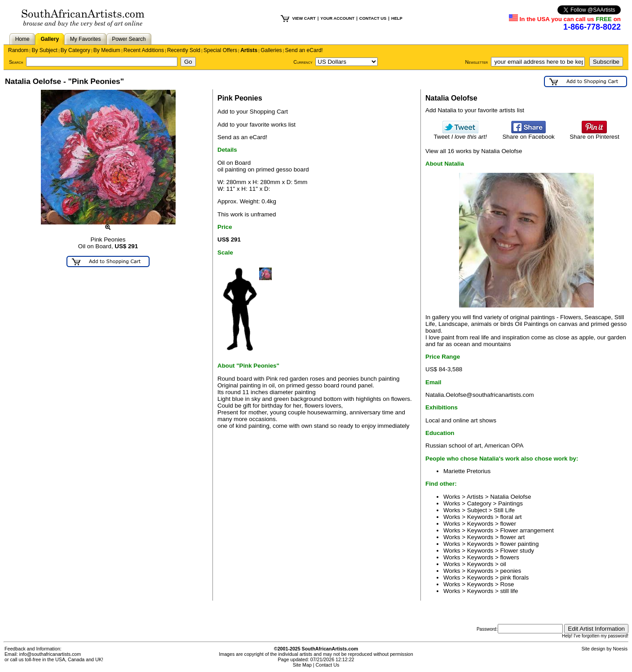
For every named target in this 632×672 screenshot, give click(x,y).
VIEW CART (304, 18)
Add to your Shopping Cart (253, 112)
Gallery (50, 39)
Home (22, 39)
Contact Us (328, 665)
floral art (511, 517)
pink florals (514, 578)
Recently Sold (184, 50)
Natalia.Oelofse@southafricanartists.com (480, 395)
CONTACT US (373, 18)
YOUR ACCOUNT (337, 18)
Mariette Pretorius (467, 471)
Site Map (302, 665)
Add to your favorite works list (256, 125)
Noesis (620, 649)
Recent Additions (144, 50)
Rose (507, 584)
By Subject (44, 50)
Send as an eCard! (242, 137)
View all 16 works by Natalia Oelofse (474, 151)
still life (509, 591)
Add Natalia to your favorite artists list (475, 110)
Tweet (460, 134)
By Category (75, 50)
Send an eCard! (304, 50)
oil (503, 564)
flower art (512, 537)
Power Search (129, 39)
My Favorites (86, 39)
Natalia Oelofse (510, 497)
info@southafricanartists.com (50, 654)
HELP (397, 18)
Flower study (517, 551)
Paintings (510, 503)
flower (508, 524)
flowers (509, 557)
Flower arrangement (527, 530)
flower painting (519, 544)
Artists (249, 50)
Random (18, 50)
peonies (510, 571)
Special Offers (220, 50)
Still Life (504, 510)
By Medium (107, 50)
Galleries (271, 50)
